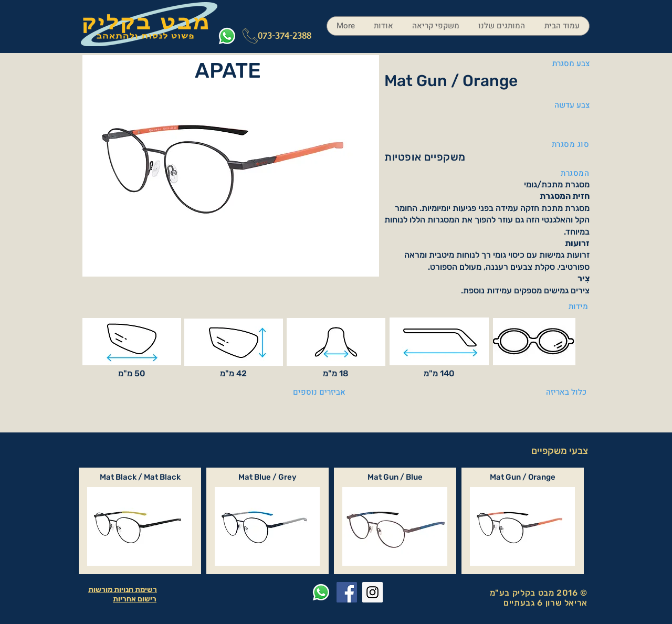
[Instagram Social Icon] (372, 592)
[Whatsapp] (227, 36)
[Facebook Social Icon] (347, 592)
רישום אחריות (135, 599)
